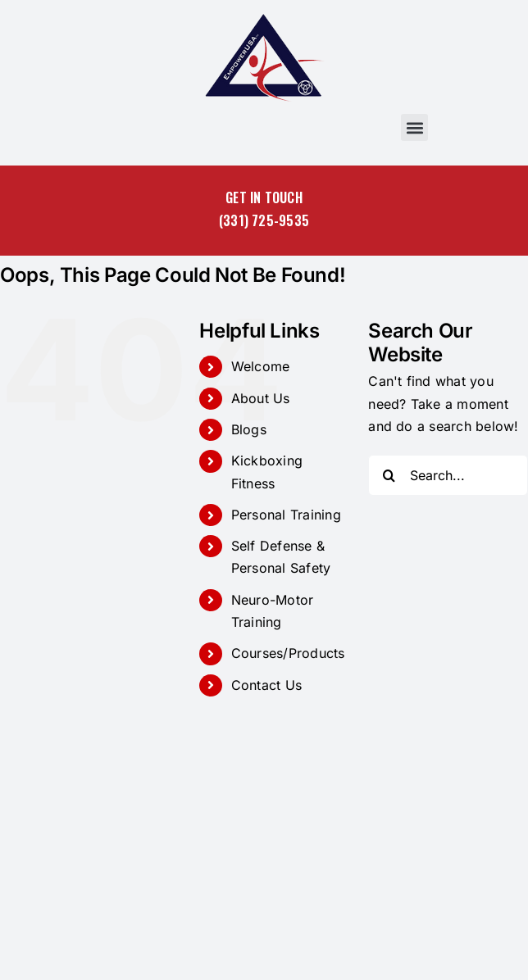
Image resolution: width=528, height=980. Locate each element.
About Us (261, 398)
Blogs (249, 429)
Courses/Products (288, 653)
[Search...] (448, 475)
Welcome (261, 366)
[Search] (389, 475)
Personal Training (286, 515)
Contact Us (266, 685)
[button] (414, 127)
